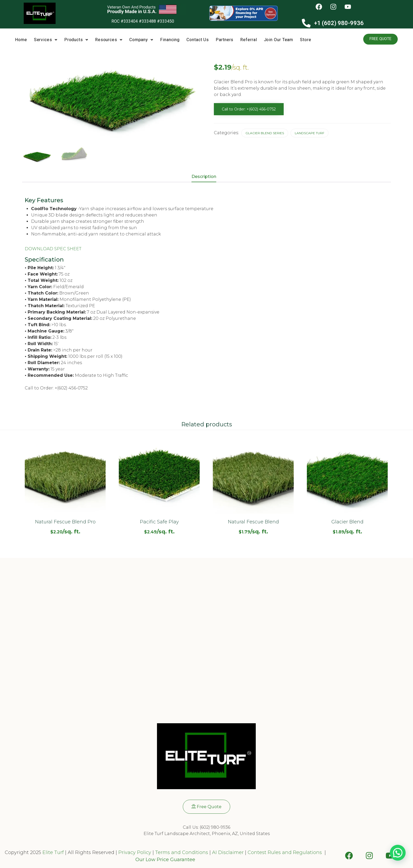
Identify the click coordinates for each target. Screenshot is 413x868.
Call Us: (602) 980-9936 (206, 827)
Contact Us (198, 40)
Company (141, 40)
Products (76, 40)
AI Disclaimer (228, 852)
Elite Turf (53, 852)
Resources (109, 40)
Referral (249, 40)
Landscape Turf (309, 133)
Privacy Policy (134, 852)
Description (204, 177)
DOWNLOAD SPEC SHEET (53, 249)
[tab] (206, 177)
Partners (225, 40)
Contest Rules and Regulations (285, 852)
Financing (170, 40)
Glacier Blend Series (265, 133)
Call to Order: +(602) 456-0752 (249, 109)
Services (46, 40)
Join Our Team (279, 40)
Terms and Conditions (182, 852)
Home (21, 40)
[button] (46, 40)
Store (306, 40)
